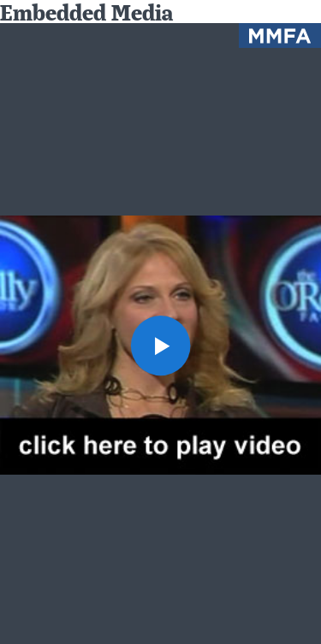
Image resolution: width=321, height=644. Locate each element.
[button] (161, 346)
